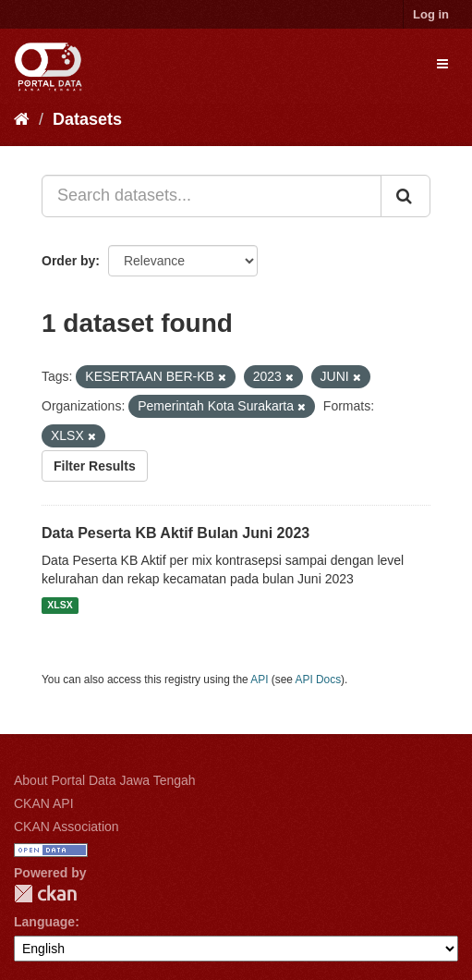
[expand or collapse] (442, 64)
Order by (68, 261)
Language (44, 922)
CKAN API (44, 803)
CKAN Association (67, 827)
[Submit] (405, 196)
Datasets (87, 119)
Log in (431, 14)
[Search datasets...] (212, 196)
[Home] (22, 119)
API (259, 680)
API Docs (319, 680)
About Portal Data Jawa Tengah (105, 780)
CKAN (45, 894)
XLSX (60, 606)
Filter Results (95, 466)
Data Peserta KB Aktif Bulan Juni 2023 (175, 533)
